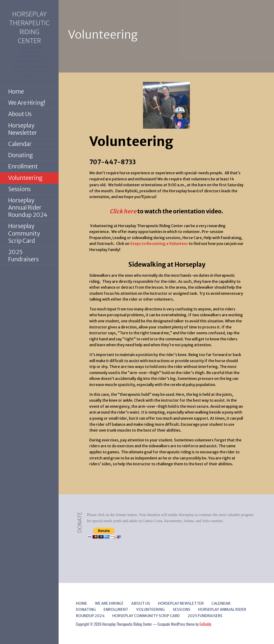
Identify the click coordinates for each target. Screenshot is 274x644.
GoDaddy (205, 624)
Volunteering (25, 178)
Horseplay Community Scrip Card (24, 233)
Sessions (19, 189)
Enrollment (23, 166)
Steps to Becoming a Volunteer (159, 244)
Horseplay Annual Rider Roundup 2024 (28, 208)
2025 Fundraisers (23, 256)
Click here (123, 211)
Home (16, 92)
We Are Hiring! (27, 103)
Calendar (20, 144)
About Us (20, 114)
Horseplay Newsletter (23, 129)
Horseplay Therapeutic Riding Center (29, 27)
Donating (21, 155)
